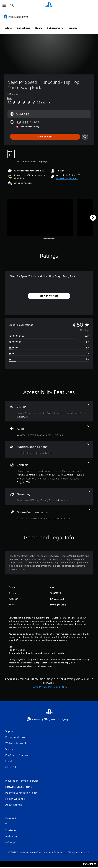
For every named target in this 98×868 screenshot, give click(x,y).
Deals (39, 28)
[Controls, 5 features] (49, 473)
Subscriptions (55, 28)
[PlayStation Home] (49, 5)
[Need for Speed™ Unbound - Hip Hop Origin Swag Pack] (40, 218)
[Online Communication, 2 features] (49, 515)
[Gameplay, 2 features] (49, 497)
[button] (67, 178)
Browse (73, 28)
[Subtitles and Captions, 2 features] (49, 449)
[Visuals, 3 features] (49, 411)
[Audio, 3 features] (49, 431)
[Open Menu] (4, 5)
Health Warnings (17, 650)
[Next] (93, 218)
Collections (23, 28)
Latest (8, 28)
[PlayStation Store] (17, 16)
